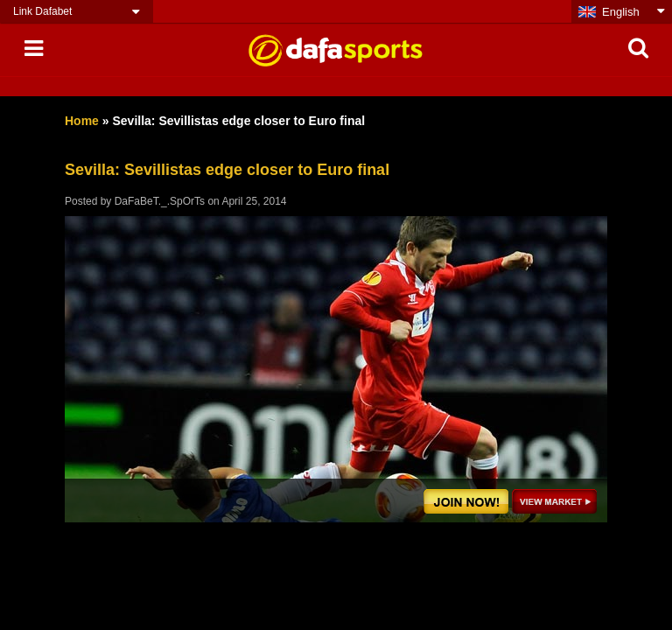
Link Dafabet (42, 11)
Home (82, 121)
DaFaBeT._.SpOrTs (160, 201)
